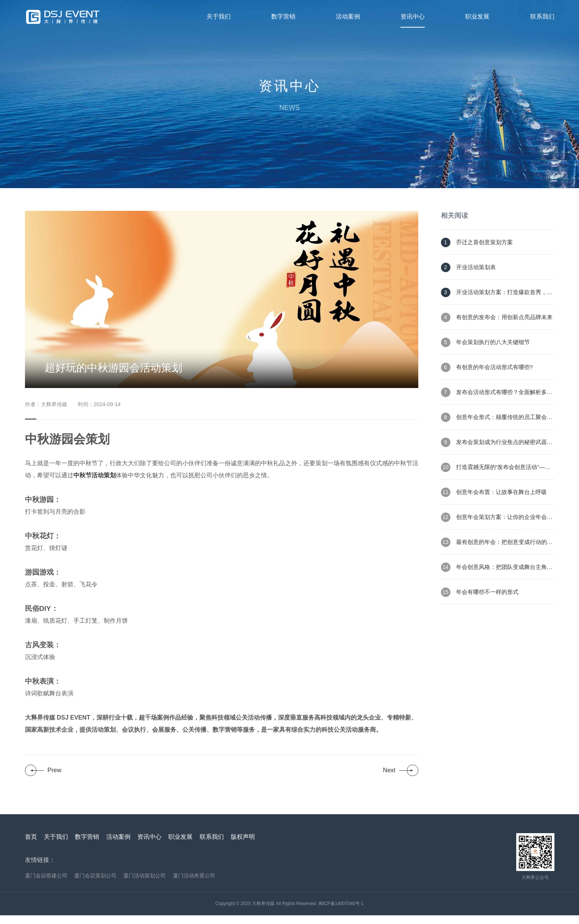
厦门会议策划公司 (95, 884)
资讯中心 (413, 16)
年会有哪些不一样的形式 (480, 601)
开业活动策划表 (468, 276)
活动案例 (348, 16)
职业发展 (477, 16)
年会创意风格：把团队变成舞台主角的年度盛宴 (497, 580)
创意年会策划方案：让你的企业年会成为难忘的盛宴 (497, 530)
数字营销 (283, 16)
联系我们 (542, 16)
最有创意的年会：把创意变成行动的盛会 (497, 555)
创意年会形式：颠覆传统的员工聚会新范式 (497, 430)
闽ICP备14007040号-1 (341, 912)
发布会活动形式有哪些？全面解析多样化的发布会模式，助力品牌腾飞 (497, 405)
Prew (54, 779)
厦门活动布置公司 (194, 884)
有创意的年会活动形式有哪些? (487, 376)
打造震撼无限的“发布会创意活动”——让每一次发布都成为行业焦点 (496, 480)
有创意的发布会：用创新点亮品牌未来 (497, 326)
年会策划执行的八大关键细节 (485, 351)
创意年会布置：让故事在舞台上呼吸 (494, 501)
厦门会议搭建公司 (46, 884)
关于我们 (219, 16)
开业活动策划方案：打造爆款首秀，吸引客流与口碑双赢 (497, 305)
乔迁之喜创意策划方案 (477, 251)
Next (389, 779)
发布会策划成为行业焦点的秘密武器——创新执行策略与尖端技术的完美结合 (494, 455)
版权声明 (243, 845)
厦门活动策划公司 (144, 884)
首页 (31, 845)
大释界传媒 (263, 912)
